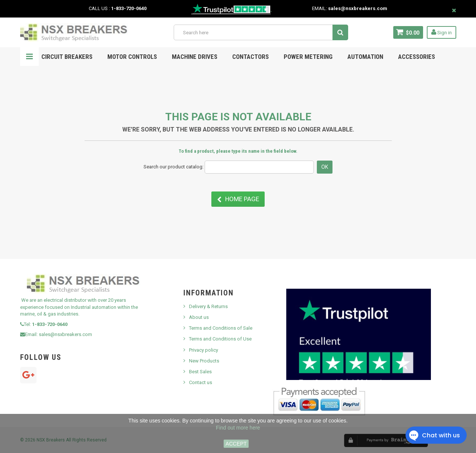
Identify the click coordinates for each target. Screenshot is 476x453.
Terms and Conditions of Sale (221, 328)
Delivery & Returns (208, 306)
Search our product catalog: (174, 167)
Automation (365, 57)
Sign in (442, 32)
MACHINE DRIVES (195, 57)
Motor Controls (132, 57)
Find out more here (238, 428)
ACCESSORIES (417, 57)
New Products (204, 361)
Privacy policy (204, 350)
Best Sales (200, 372)
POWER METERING (308, 57)
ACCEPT (236, 444)
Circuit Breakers (67, 57)
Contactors (250, 57)
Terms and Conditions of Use (220, 339)
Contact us (201, 382)
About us (199, 317)
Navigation (29, 57)
